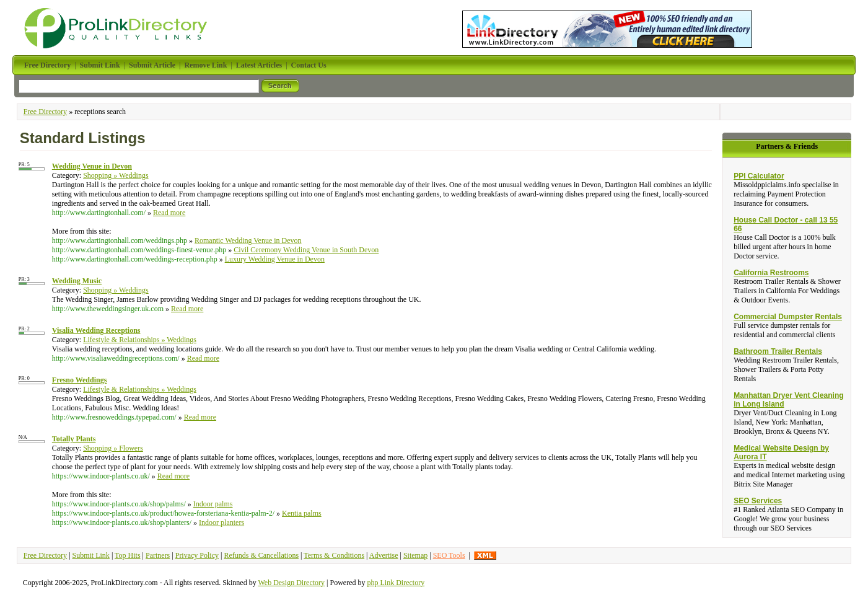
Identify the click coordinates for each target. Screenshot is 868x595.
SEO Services (758, 501)
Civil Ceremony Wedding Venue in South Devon (306, 250)
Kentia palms (302, 513)
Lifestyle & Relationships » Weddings (140, 340)
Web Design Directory (291, 583)
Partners (158, 555)
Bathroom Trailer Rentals (778, 351)
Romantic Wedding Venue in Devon (248, 240)
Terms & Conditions (334, 555)
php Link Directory (396, 583)
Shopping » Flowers (113, 448)
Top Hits (128, 555)
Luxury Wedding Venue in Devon (275, 259)
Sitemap (415, 555)
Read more (169, 213)
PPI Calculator (759, 176)
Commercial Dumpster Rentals (788, 317)
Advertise (384, 555)
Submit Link (91, 555)
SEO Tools (449, 555)
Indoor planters (221, 522)
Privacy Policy (197, 555)
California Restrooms (771, 273)
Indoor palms (213, 504)
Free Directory (45, 112)
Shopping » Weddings (116, 175)
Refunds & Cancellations (261, 555)
